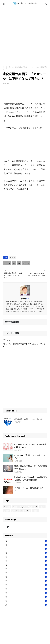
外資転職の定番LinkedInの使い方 (29, 419)
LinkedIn (15, 511)
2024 (26, 549)
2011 (26, 601)
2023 (26, 553)
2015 (26, 585)
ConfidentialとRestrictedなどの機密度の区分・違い (30, 446)
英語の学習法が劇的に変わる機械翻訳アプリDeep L (31, 468)
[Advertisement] (25, 37)
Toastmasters (25, 511)
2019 (26, 569)
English (11, 67)
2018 (26, 573)
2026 (26, 541)
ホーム (5, 67)
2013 (26, 593)
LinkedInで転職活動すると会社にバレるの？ (31, 457)
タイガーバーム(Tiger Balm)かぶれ (29, 488)
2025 (26, 545)
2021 (26, 561)
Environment (33, 507)
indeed (35, 511)
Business (7, 507)
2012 (26, 597)
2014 (26, 589)
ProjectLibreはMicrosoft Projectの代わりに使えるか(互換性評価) (31, 478)
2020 (26, 565)
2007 (26, 605)
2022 (26, 557)
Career (15, 507)
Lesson (6, 511)
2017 (26, 577)
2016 (26, 581)
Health (42, 507)
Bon (27, 299)
